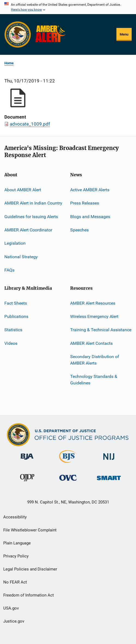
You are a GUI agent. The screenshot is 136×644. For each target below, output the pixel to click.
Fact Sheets (16, 303)
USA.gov (11, 608)
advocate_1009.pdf (30, 124)
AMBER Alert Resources (93, 303)
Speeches (79, 230)
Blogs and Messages (90, 217)
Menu (124, 34)
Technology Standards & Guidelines (94, 380)
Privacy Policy (16, 556)
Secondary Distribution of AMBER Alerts (95, 360)
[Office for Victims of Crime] (68, 482)
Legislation (15, 243)
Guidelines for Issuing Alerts (31, 217)
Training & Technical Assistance (101, 330)
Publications (16, 316)
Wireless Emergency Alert (94, 316)
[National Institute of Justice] (109, 461)
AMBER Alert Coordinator (28, 230)
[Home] (52, 34)
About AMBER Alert (23, 190)
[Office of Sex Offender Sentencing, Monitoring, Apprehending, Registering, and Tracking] (109, 481)
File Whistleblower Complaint (30, 530)
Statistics (13, 330)
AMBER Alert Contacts (91, 343)
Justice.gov (14, 621)
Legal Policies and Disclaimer (30, 569)
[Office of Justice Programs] (18, 34)
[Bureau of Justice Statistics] (68, 464)
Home (9, 63)
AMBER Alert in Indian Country (33, 203)
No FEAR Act (15, 582)
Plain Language (17, 543)
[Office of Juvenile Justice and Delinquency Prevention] (27, 482)
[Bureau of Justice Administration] (27, 461)
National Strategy (21, 257)
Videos (11, 343)
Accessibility (15, 517)
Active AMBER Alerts (90, 190)
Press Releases (85, 203)
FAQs (9, 270)
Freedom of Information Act (29, 595)
